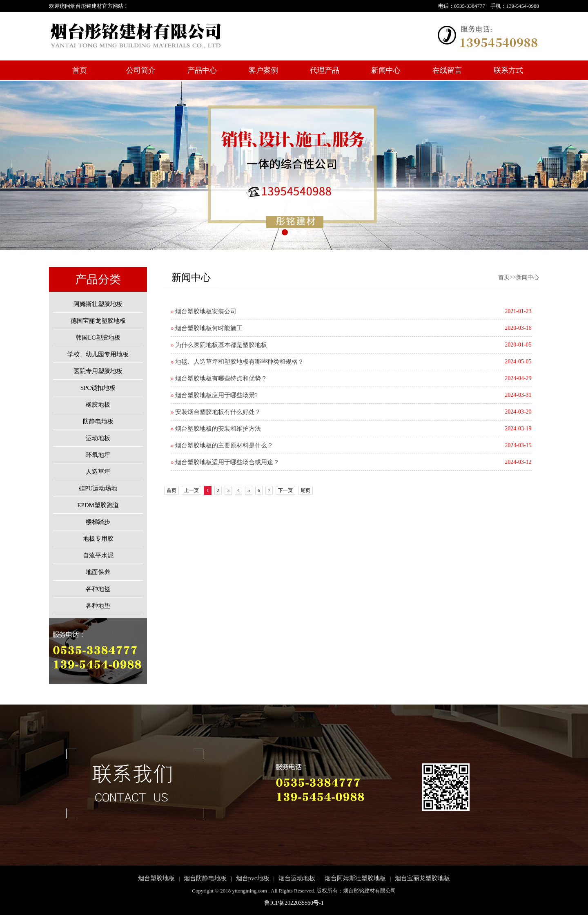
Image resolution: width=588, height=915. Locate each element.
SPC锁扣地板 (98, 388)
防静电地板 (98, 421)
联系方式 (508, 70)
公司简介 (141, 70)
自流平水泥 (98, 555)
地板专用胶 (98, 539)
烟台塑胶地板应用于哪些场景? (214, 395)
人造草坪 (98, 472)
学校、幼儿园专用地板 (98, 354)
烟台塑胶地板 (156, 878)
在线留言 (447, 70)
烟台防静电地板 (205, 878)
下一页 (285, 490)
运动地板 (98, 438)
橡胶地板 (98, 405)
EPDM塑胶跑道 (98, 505)
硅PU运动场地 (98, 488)
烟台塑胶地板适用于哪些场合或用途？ (225, 462)
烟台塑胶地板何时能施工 (207, 328)
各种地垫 (98, 606)
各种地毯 (98, 589)
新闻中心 (386, 70)
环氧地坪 (98, 455)
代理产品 (325, 70)
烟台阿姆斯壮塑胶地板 (355, 878)
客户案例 (263, 70)
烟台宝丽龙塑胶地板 (422, 878)
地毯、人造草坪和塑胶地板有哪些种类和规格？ (237, 362)
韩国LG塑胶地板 (98, 338)
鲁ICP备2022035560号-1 (294, 903)
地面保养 (98, 572)
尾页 (305, 490)
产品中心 (202, 70)
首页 (80, 70)
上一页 (192, 490)
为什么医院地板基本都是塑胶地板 (219, 345)
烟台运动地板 (297, 878)
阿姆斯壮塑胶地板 (98, 304)
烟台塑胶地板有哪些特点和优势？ (219, 378)
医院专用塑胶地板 (98, 371)
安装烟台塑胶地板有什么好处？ (216, 412)
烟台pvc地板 (253, 878)
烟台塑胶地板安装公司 (204, 311)
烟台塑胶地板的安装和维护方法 (216, 429)
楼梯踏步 (98, 522)
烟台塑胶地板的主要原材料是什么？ (222, 445)
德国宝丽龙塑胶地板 (98, 321)
